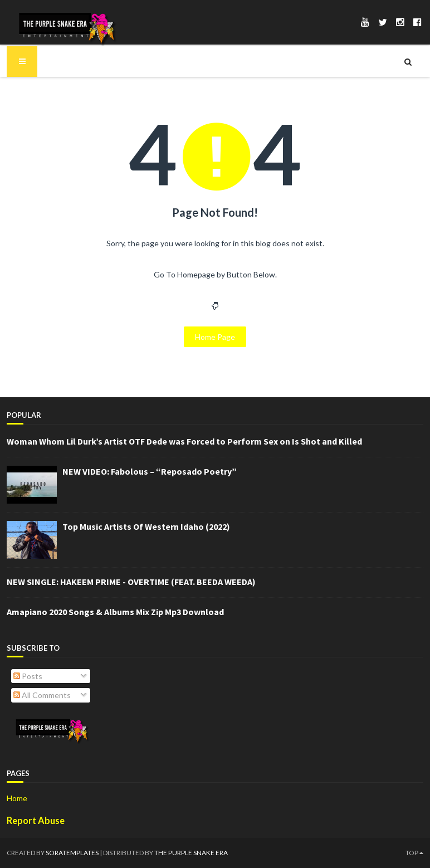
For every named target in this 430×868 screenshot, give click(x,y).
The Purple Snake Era (191, 853)
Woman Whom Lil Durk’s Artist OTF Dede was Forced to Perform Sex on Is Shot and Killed (184, 441)
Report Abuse (36, 820)
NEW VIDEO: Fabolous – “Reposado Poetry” (150, 471)
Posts (28, 676)
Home (17, 798)
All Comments (42, 695)
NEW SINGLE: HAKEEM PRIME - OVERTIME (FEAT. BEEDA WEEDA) (131, 582)
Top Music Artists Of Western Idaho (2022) (146, 526)
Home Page (215, 337)
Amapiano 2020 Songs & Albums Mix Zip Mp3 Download (115, 612)
